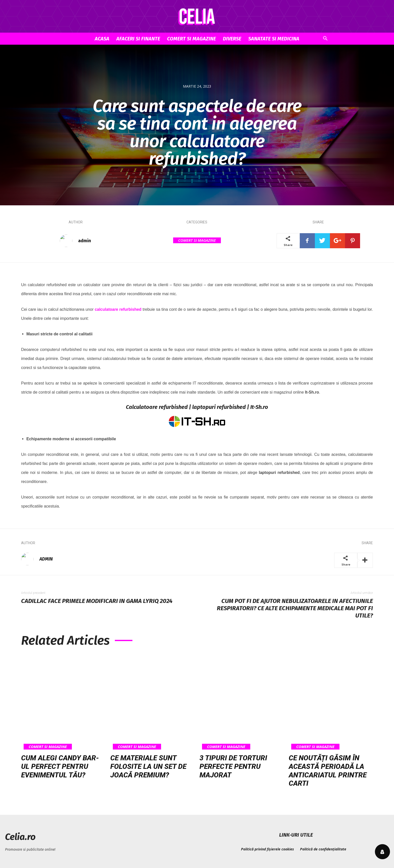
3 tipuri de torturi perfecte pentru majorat (233, 766)
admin (85, 241)
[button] (325, 39)
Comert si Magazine (191, 39)
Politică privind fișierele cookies (267, 849)
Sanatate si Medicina (274, 39)
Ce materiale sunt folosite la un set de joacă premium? (148, 766)
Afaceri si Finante (138, 39)
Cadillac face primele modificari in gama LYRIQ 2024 (97, 601)
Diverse (232, 39)
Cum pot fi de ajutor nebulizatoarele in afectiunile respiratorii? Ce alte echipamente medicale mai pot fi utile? (295, 608)
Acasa (102, 39)
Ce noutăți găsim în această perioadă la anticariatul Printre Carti (328, 771)
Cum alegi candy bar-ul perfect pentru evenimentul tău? (60, 766)
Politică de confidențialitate (323, 849)
